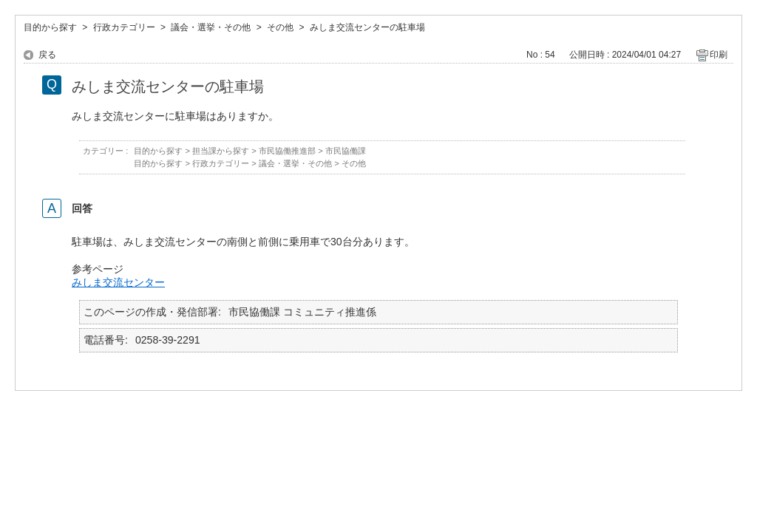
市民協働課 (346, 151)
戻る (47, 55)
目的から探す (50, 27)
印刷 (719, 55)
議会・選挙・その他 (211, 27)
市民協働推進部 (287, 151)
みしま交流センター (118, 282)
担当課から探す (221, 151)
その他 (280, 27)
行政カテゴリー (124, 27)
